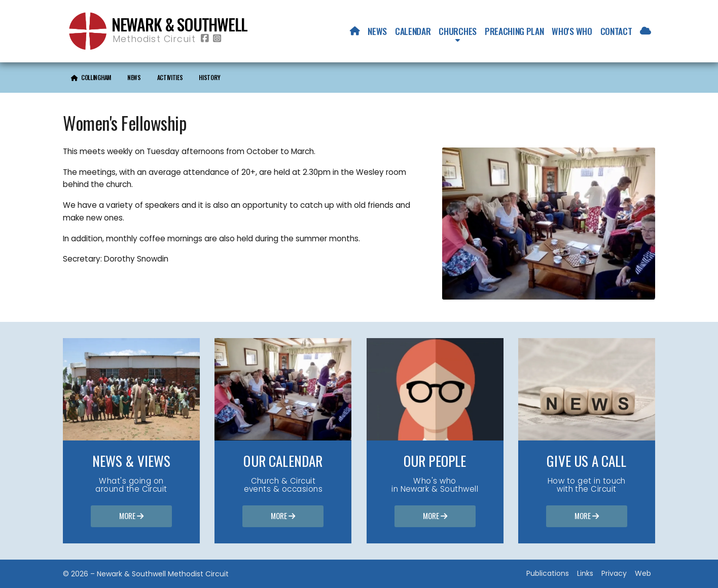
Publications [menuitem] (548, 573)
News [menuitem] (377, 31)
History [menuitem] (209, 77)
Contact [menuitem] (616, 31)
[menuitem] (355, 31)
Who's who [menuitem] (572, 31)
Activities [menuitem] (170, 77)
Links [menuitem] (585, 573)
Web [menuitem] (643, 573)
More (131, 517)
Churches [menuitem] (457, 31)
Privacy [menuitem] (614, 573)
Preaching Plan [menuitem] (514, 31)
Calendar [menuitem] (413, 31)
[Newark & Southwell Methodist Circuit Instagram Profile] (217, 39)
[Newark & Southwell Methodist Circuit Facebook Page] (205, 39)
